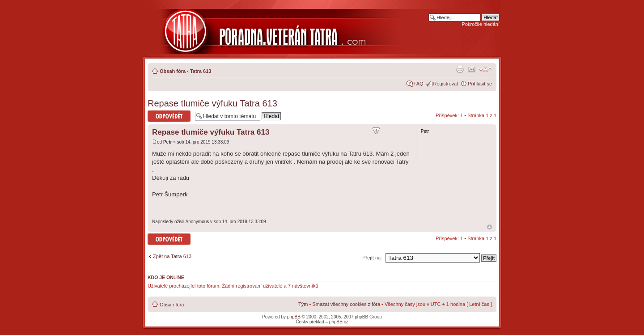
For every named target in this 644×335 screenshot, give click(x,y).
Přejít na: (372, 258)
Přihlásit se (480, 84)
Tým (303, 304)
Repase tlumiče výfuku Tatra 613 (212, 103)
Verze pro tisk (460, 69)
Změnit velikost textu (485, 69)
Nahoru (489, 227)
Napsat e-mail (472, 69)
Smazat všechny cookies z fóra (346, 304)
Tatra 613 (201, 71)
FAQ (419, 84)
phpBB (294, 317)
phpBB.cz (339, 322)
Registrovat (446, 84)
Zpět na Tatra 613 (172, 256)
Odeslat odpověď (169, 116)
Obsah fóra (173, 71)
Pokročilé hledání (481, 24)
